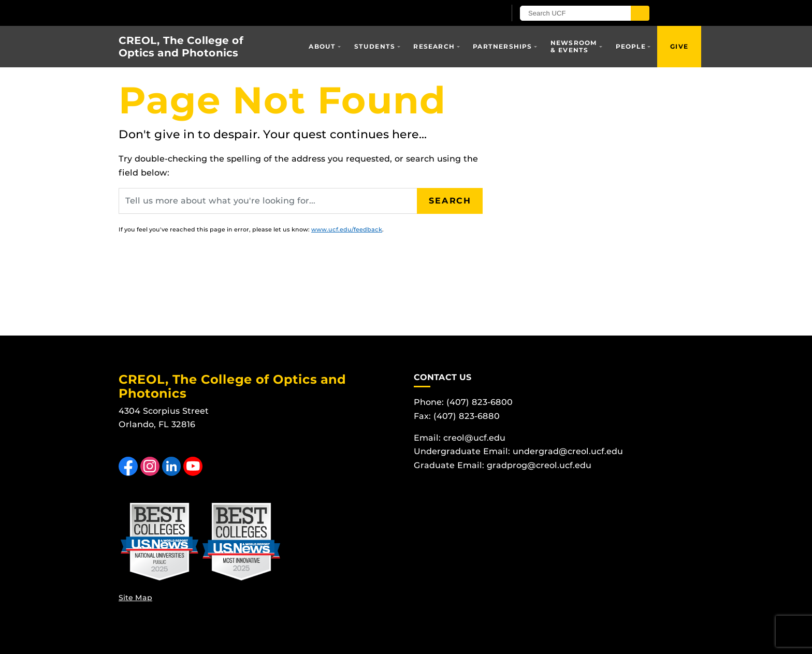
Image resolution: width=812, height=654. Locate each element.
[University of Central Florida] (239, 13)
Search (450, 201)
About (322, 46)
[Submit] (640, 13)
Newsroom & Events (574, 46)
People (631, 46)
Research (434, 46)
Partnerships (502, 46)
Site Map (135, 598)
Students (375, 46)
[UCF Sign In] (472, 13)
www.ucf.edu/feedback (347, 229)
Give (679, 46)
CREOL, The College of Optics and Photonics (181, 47)
